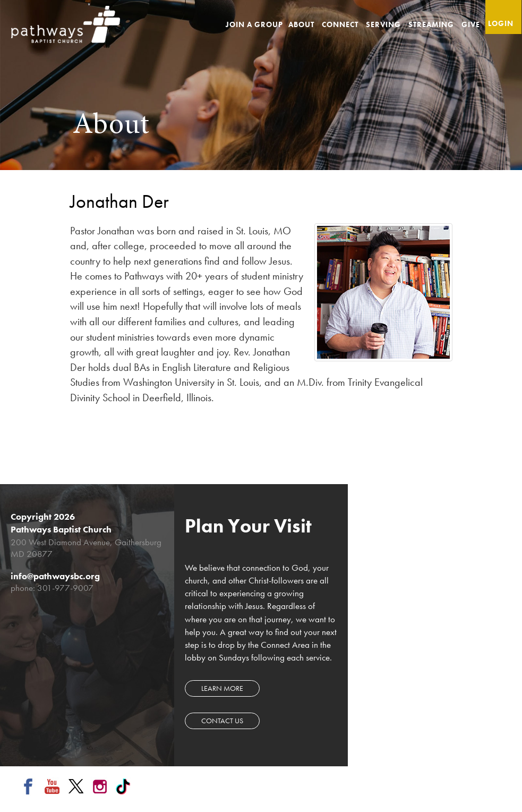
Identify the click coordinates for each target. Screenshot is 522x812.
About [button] (302, 24)
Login (501, 23)
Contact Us (222, 721)
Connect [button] (341, 24)
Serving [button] (384, 24)
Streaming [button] (432, 24)
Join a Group (254, 24)
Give (471, 24)
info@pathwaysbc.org (55, 576)
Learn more (222, 688)
